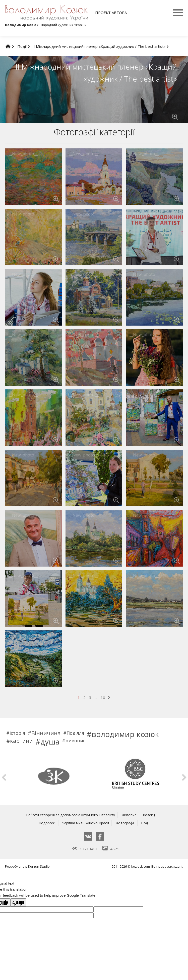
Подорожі (45, 823)
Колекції (152, 815)
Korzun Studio (39, 866)
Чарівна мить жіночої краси (85, 823)
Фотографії (126, 823)
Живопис (131, 815)
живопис (75, 741)
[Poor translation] (18, 902)
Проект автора (111, 13)
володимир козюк (125, 734)
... (96, 697)
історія (17, 733)
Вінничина (46, 733)
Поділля (75, 733)
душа (50, 742)
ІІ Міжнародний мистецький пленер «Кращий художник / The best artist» (101, 46)
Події (24, 46)
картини (21, 741)
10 (103, 697)
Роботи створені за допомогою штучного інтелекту (69, 815)
